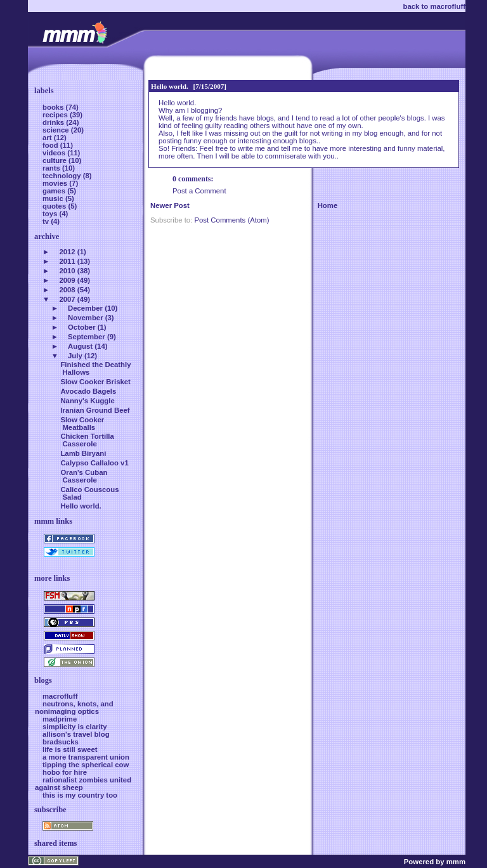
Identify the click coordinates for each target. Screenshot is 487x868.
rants (52, 168)
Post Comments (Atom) (231, 220)
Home (328, 205)
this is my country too (80, 795)
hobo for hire (65, 772)
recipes (56, 115)
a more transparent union (86, 757)
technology (63, 176)
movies (56, 183)
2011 (67, 261)
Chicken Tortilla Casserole (87, 440)
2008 (67, 290)
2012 (67, 252)
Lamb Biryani (83, 453)
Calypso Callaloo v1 (94, 463)
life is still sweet (70, 749)
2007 (67, 299)
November (86, 318)
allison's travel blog (76, 734)
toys (51, 214)
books (54, 107)
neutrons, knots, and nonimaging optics (74, 708)
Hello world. (170, 86)
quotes (55, 206)
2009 (67, 280)
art (48, 138)
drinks (54, 122)
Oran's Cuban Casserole (84, 476)
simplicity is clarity (75, 727)
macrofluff (60, 696)
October (82, 327)
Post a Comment (199, 191)
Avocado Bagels (88, 391)
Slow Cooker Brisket (95, 382)
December (85, 308)
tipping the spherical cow (86, 765)
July (75, 356)
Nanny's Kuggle (87, 401)
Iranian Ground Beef (95, 410)
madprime (60, 719)
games (55, 191)
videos (55, 153)
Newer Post (170, 205)
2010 (67, 271)
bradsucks (61, 742)
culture (55, 160)
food (51, 145)
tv (47, 221)
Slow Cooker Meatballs (82, 424)
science (57, 130)
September (87, 337)
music (54, 198)
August (80, 346)
